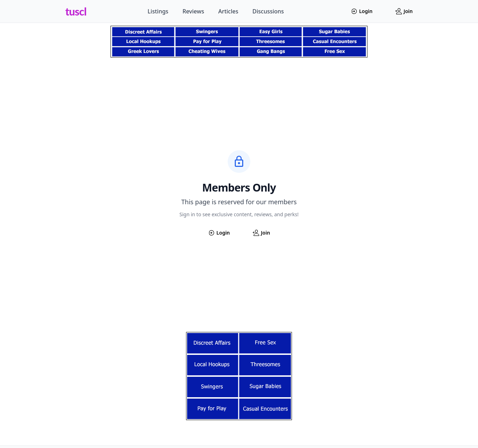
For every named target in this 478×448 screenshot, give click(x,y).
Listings (158, 11)
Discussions (268, 11)
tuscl (76, 11)
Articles (228, 11)
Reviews (193, 11)
